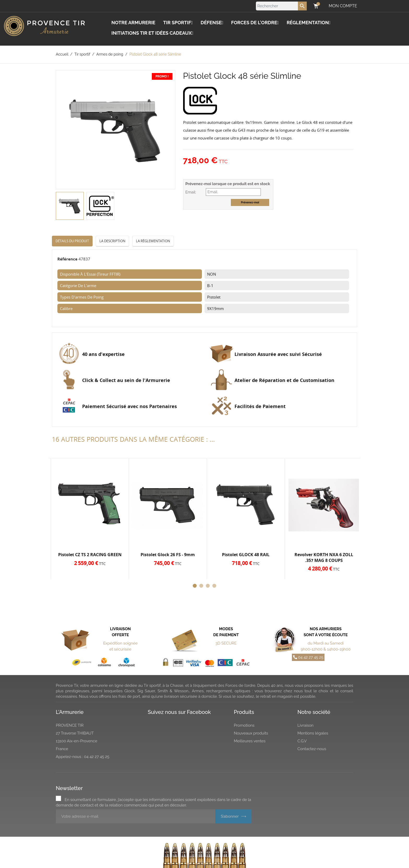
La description (112, 241)
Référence (67, 259)
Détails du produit (72, 241)
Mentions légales (313, 733)
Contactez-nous (312, 749)
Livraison (305, 725)
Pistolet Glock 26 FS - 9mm (168, 555)
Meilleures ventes (250, 741)
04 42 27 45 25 (308, 657)
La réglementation (153, 241)
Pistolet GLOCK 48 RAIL (246, 555)
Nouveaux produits (251, 733)
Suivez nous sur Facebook (179, 712)
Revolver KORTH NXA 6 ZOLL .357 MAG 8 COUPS (324, 557)
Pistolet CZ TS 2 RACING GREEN (90, 555)
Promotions (244, 725)
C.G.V (302, 741)
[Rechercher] (281, 6)
